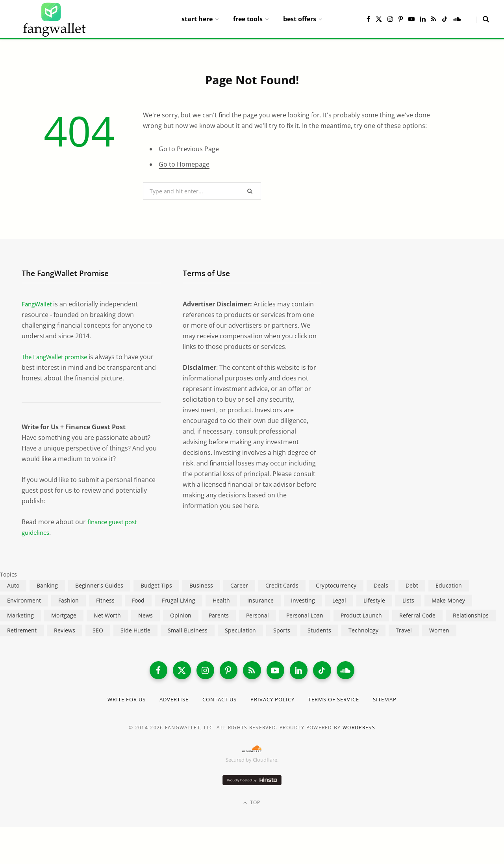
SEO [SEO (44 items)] (98, 630)
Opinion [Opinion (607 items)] (181, 615)
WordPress (359, 729)
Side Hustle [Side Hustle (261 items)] (135, 630)
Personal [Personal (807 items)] (258, 615)
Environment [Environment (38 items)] (24, 600)
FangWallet (38, 304)
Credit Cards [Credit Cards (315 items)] (282, 585)
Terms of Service (340, 701)
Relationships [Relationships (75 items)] (471, 615)
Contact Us (218, 701)
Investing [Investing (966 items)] (303, 600)
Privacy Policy (274, 701)
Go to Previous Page (189, 149)
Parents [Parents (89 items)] (219, 615)
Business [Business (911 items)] (201, 585)
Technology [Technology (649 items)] (363, 630)
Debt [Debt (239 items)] (412, 585)
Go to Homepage (184, 164)
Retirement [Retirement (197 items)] (22, 630)
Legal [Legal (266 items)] (339, 600)
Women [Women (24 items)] (439, 630)
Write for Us (118, 701)
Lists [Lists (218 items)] (408, 600)
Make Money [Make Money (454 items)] (448, 600)
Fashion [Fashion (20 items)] (69, 600)
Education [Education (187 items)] (449, 585)
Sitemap (395, 701)
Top (252, 804)
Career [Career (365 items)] (239, 585)
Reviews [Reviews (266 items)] (65, 630)
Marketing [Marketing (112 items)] (20, 615)
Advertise (168, 701)
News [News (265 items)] (145, 615)
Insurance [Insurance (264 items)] (260, 600)
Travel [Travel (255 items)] (404, 630)
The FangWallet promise (57, 357)
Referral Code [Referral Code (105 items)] (417, 615)
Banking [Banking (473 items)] (47, 585)
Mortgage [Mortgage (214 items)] (64, 615)
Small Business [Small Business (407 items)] (188, 630)
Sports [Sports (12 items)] (282, 630)
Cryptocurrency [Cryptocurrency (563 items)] (336, 585)
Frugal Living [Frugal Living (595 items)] (179, 600)
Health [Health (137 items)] (221, 600)
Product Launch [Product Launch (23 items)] (361, 615)
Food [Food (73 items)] (138, 600)
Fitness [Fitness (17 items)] (105, 600)
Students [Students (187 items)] (319, 630)
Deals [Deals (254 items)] (381, 585)
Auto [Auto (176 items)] (13, 585)
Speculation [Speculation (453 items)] (240, 630)
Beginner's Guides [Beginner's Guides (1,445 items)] (99, 585)
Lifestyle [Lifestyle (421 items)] (374, 600)
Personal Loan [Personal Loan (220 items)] (305, 615)
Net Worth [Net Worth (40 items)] (107, 615)
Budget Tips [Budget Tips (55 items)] (156, 585)
